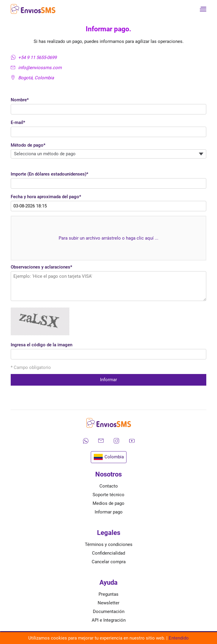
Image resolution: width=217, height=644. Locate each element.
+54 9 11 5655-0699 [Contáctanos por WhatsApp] (34, 58)
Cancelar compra (109, 562)
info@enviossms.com (36, 68)
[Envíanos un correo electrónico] (101, 441)
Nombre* (20, 100)
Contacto (109, 486)
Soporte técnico (108, 495)
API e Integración (109, 620)
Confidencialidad (108, 553)
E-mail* (18, 122)
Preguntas (108, 594)
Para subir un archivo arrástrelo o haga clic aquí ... (108, 238)
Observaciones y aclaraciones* (42, 267)
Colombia (109, 457)
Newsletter (108, 603)
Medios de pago (108, 503)
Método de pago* (28, 145)
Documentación (109, 612)
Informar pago (109, 512)
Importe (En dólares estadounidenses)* (50, 174)
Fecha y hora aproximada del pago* (46, 197)
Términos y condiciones (109, 544)
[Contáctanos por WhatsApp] (85, 441)
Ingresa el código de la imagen (42, 345)
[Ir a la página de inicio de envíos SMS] (33, 9)
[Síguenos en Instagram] (116, 441)
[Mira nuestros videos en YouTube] (132, 441)
